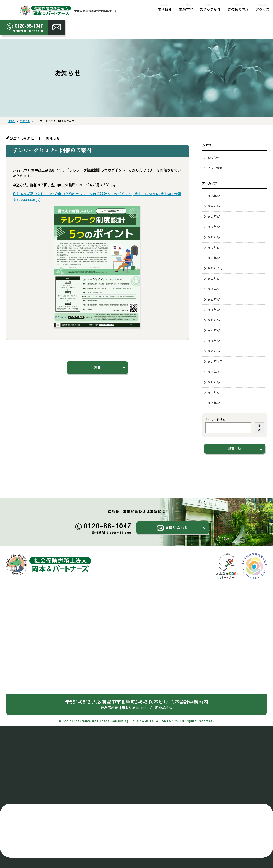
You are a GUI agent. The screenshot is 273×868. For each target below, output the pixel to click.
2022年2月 (214, 341)
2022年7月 (214, 299)
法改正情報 (215, 168)
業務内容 (186, 7)
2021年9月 (214, 382)
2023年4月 (214, 248)
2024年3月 (214, 206)
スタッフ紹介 (210, 7)
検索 (259, 428)
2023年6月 (214, 237)
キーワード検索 (215, 420)
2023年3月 (214, 258)
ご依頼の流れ (238, 7)
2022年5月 (214, 320)
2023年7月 (214, 227)
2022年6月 (214, 310)
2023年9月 (214, 216)
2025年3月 (214, 196)
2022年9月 (214, 278)
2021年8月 (214, 393)
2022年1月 (214, 351)
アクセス (263, 7)
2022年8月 (214, 289)
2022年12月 (215, 268)
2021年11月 (215, 361)
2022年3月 (214, 330)
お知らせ (213, 158)
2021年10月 (215, 372)
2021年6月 (214, 403)
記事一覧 (235, 449)
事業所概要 (163, 7)
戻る (97, 367)
